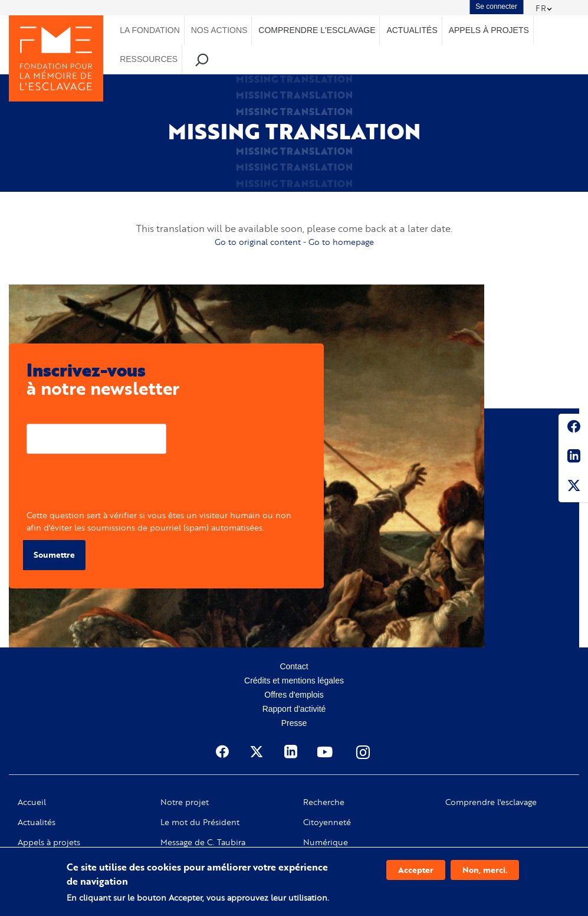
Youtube (326, 752)
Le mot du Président (200, 822)
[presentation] (116, 486)
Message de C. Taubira (203, 842)
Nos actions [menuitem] (219, 30)
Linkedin (573, 458)
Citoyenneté (327, 822)
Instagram (364, 752)
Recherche (324, 802)
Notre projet (185, 802)
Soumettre (54, 554)
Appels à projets (49, 842)
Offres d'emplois (294, 695)
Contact (294, 666)
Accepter (416, 870)
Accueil (32, 802)
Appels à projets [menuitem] (489, 30)
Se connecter (496, 6)
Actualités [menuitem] (412, 30)
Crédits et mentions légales (294, 681)
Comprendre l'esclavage (491, 802)
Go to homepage (341, 242)
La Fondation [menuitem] (150, 30)
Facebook (573, 428)
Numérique (326, 842)
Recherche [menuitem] (201, 59)
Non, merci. (485, 870)
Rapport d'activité (294, 709)
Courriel (42, 415)
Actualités (37, 822)
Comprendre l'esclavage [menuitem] (317, 30)
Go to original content (258, 242)
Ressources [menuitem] (149, 59)
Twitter (573, 488)
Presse (294, 723)
